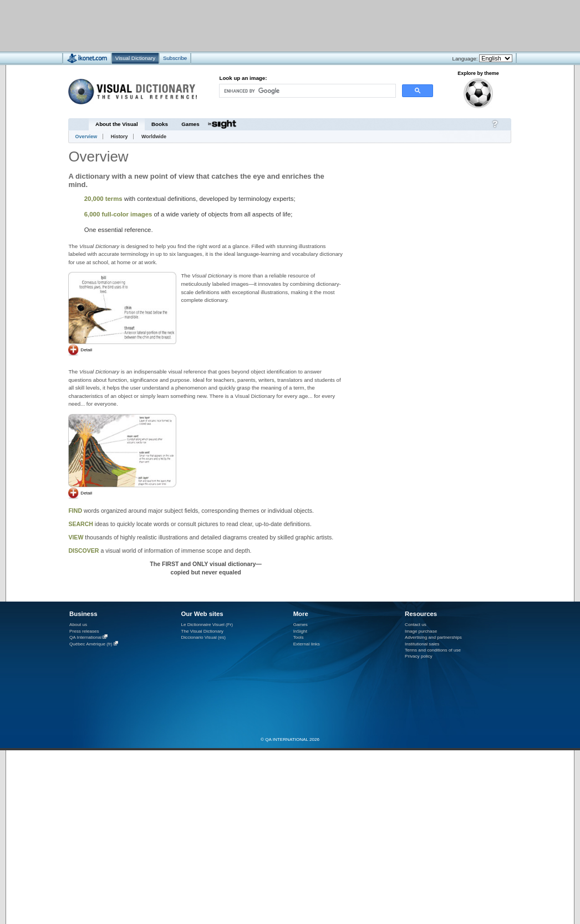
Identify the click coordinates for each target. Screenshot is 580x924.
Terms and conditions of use (433, 650)
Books (160, 124)
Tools (299, 637)
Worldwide (154, 137)
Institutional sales (422, 644)
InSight (300, 631)
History (119, 137)
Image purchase (421, 631)
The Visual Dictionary (202, 631)
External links (307, 644)
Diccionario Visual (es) (203, 637)
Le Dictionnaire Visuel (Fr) (207, 625)
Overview (87, 137)
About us (78, 625)
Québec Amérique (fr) (91, 644)
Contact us (416, 625)
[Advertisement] (444, 205)
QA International (85, 637)
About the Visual (117, 124)
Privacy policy (419, 656)
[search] (307, 91)
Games (190, 124)
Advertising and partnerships (433, 637)
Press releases (84, 631)
